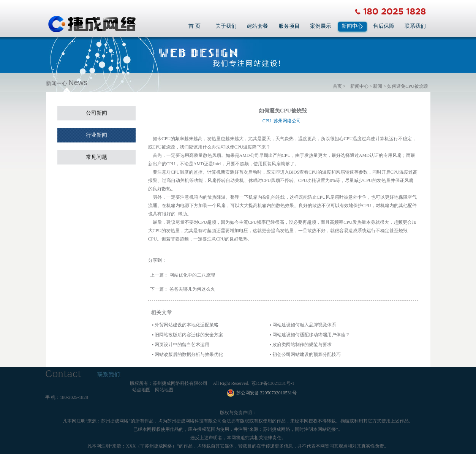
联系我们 (415, 26)
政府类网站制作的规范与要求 (302, 345)
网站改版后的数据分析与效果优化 (189, 354)
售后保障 (384, 26)
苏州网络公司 (288, 121)
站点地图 (141, 390)
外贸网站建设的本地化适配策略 (187, 325)
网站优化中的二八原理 (192, 275)
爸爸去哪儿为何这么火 (192, 289)
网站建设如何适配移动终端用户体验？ (311, 335)
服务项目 (289, 26)
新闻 (378, 86)
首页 (337, 86)
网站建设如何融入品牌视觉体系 (304, 325)
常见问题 (96, 157)
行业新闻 (96, 135)
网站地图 (164, 390)
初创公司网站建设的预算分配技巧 (307, 354)
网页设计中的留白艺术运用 (182, 345)
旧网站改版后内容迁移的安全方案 (189, 335)
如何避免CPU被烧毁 (407, 86)
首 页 (195, 26)
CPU (268, 121)
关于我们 (226, 26)
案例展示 (321, 26)
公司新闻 (96, 113)
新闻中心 (352, 26)
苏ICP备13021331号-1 (273, 383)
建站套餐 (258, 26)
